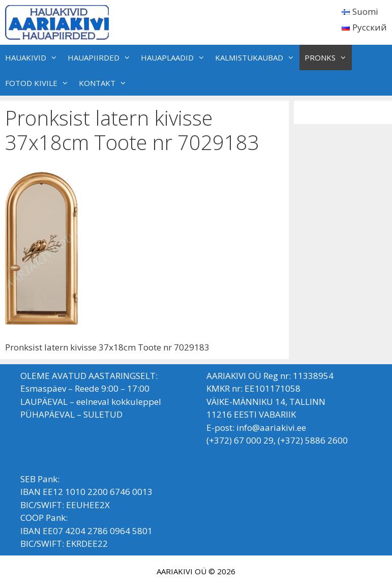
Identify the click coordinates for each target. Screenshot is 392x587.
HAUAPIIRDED (102, 57)
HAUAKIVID (34, 57)
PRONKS (328, 57)
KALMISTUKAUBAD (257, 57)
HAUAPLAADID (175, 57)
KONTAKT (105, 83)
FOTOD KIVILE (39, 83)
